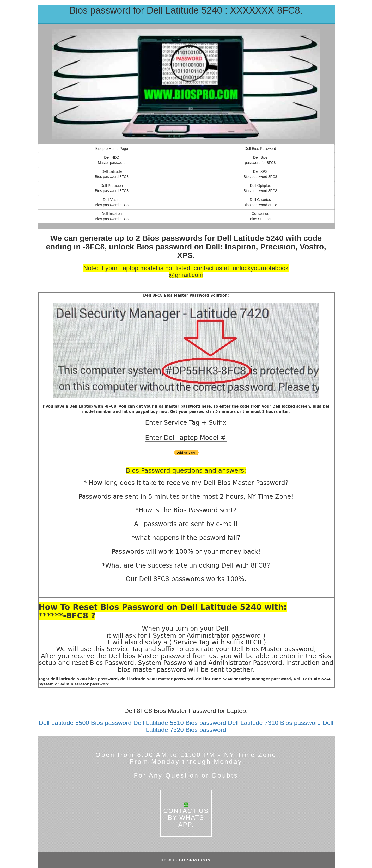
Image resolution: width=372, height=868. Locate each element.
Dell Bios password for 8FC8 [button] (260, 160)
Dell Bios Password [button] (260, 149)
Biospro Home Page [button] (112, 149)
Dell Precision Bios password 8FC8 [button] (112, 188)
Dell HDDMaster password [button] (112, 160)
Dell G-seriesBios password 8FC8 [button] (260, 202)
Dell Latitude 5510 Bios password (180, 723)
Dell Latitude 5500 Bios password (85, 723)
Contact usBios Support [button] (260, 216)
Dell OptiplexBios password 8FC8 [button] (260, 188)
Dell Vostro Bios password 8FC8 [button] (112, 202)
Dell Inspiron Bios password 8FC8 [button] (112, 216)
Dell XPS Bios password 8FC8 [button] (260, 174)
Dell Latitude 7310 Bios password (274, 723)
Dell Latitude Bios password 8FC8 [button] (112, 174)
